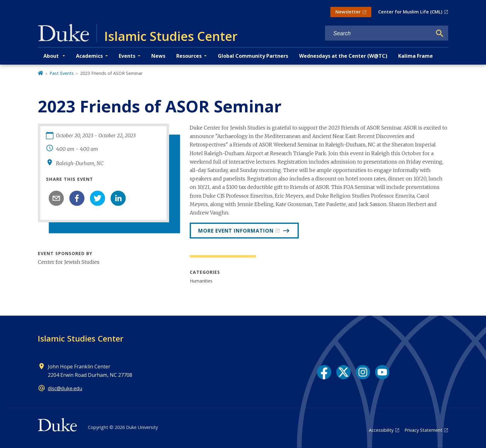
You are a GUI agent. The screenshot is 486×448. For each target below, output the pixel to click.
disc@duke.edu (65, 388)
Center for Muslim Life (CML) (410, 12)
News (158, 56)
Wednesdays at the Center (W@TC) (343, 56)
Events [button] (127, 56)
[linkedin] (118, 198)
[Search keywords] (378, 34)
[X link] (343, 372)
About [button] (52, 56)
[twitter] (98, 198)
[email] (56, 198)
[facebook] (77, 198)
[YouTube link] (382, 372)
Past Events (62, 73)
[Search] (440, 33)
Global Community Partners (253, 56)
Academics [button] (89, 56)
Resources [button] (189, 56)
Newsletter (348, 12)
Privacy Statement (423, 430)
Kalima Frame (416, 56)
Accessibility (381, 430)
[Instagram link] (363, 372)
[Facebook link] (324, 372)
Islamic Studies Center (81, 338)
